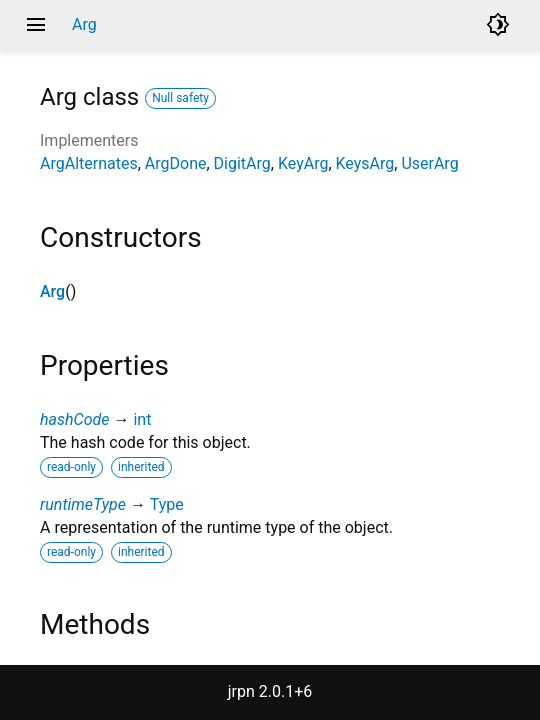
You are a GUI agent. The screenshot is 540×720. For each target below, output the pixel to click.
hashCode (74, 419)
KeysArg (365, 163)
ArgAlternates (89, 163)
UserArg (429, 163)
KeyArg (303, 163)
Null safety (180, 98)
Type (167, 504)
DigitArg (242, 163)
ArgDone (176, 163)
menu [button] (36, 25)
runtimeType (83, 504)
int (142, 419)
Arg (52, 291)
